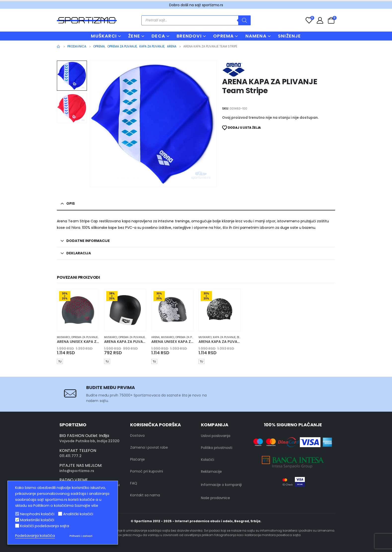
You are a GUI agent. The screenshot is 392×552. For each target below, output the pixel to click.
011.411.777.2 (70, 456)
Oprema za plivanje (84, 337)
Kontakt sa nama (145, 495)
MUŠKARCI (104, 36)
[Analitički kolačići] (60, 514)
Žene (240, 337)
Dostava (137, 435)
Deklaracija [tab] (79, 253)
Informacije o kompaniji (221, 485)
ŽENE (134, 36)
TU (60, 361)
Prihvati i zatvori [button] (81, 536)
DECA (158, 36)
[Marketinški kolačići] (17, 520)
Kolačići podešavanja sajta (45, 526)
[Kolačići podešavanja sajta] (17, 526)
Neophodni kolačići (37, 514)
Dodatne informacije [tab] (88, 241)
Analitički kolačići (78, 514)
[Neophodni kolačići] (17, 514)
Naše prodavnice (216, 498)
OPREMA (223, 36)
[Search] (244, 20)
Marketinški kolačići (37, 520)
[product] (78, 310)
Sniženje (290, 36)
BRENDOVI (189, 36)
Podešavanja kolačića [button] (35, 536)
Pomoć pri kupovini (147, 471)
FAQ (134, 483)
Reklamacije (211, 472)
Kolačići (208, 460)
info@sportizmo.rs (77, 471)
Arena (156, 337)
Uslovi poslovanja (216, 436)
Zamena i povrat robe (149, 447)
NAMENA (256, 36)
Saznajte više (86, 506)
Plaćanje (137, 459)
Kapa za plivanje (224, 337)
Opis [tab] (71, 203)
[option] (72, 76)
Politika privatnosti (217, 448)
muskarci (63, 337)
